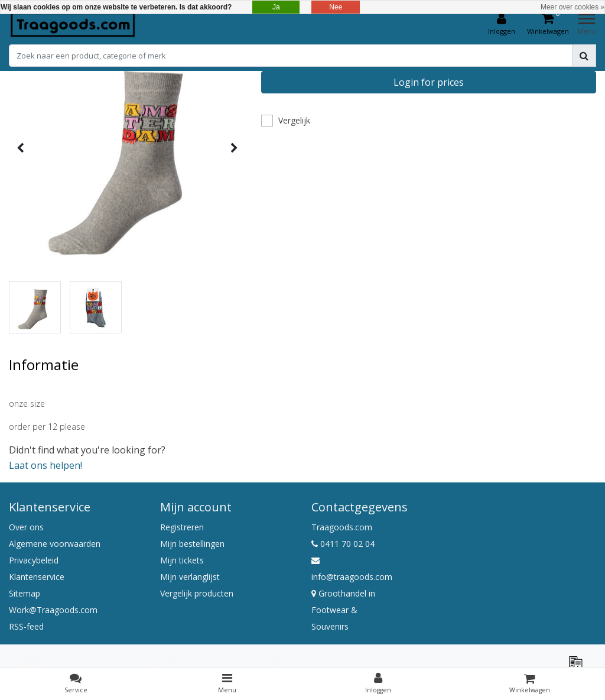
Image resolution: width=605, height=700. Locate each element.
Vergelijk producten (197, 593)
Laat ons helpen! (45, 465)
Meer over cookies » (573, 7)
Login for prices (429, 82)
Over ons (26, 527)
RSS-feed (26, 626)
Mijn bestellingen (192, 544)
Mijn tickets (182, 560)
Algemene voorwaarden (55, 544)
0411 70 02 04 (343, 544)
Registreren (182, 527)
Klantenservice (37, 577)
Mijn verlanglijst (190, 577)
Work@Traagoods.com (53, 610)
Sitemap (25, 593)
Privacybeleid (34, 560)
